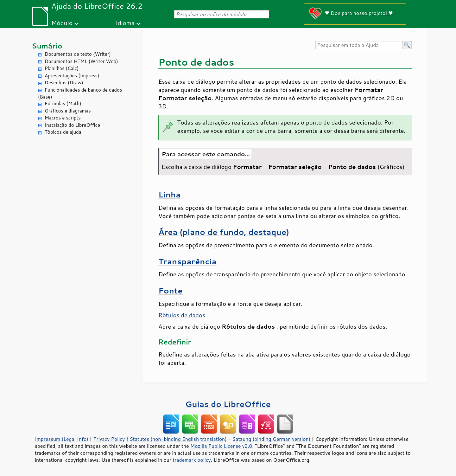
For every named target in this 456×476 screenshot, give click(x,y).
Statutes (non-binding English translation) (178, 439)
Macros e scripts (63, 118)
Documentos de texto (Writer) (78, 54)
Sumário (47, 46)
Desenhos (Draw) (64, 83)
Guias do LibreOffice (228, 404)
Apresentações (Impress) (72, 76)
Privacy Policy (109, 439)
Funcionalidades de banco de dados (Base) (80, 93)
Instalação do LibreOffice (72, 125)
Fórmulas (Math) (63, 103)
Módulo (62, 23)
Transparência (187, 261)
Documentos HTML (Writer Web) (81, 61)
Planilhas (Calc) (62, 68)
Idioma (125, 23)
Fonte (171, 290)
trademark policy (192, 460)
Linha (169, 194)
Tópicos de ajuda (63, 132)
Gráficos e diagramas (68, 111)
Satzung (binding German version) (272, 439)
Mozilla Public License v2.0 (221, 446)
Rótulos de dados (182, 315)
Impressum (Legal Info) (62, 439)
